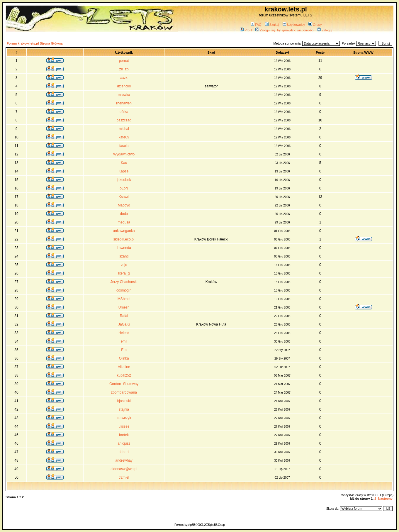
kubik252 (124, 375)
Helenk (124, 333)
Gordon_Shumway (124, 384)
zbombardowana (124, 392)
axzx (124, 78)
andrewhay (124, 460)
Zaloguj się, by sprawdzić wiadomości (284, 30)
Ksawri (124, 197)
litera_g (124, 273)
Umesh (124, 307)
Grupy (315, 25)
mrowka (124, 95)
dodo (124, 214)
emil (124, 341)
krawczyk (124, 418)
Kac (124, 163)
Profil (246, 30)
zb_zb (124, 69)
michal (124, 129)
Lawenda (124, 248)
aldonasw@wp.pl (124, 469)
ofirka (124, 112)
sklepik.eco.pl (124, 239)
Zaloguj (325, 30)
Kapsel (124, 171)
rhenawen (124, 103)
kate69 (124, 137)
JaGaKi (124, 324)
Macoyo (124, 205)
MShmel (124, 299)
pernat (124, 61)
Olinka (124, 358)
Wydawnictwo (124, 154)
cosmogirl (124, 290)
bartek (124, 435)
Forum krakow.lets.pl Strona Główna (35, 43)
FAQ (256, 25)
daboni (124, 452)
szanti (124, 256)
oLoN (124, 188)
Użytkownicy (294, 25)
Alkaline (124, 367)
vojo (124, 265)
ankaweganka (124, 231)
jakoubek (124, 180)
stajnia (124, 409)
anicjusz (124, 443)
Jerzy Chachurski (124, 282)
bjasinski (124, 401)
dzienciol (124, 86)
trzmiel (124, 477)
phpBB (191, 525)
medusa (124, 222)
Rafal (124, 316)
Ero (124, 350)
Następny (385, 499)
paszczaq (124, 120)
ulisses (124, 426)
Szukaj (272, 25)
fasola (124, 146)
